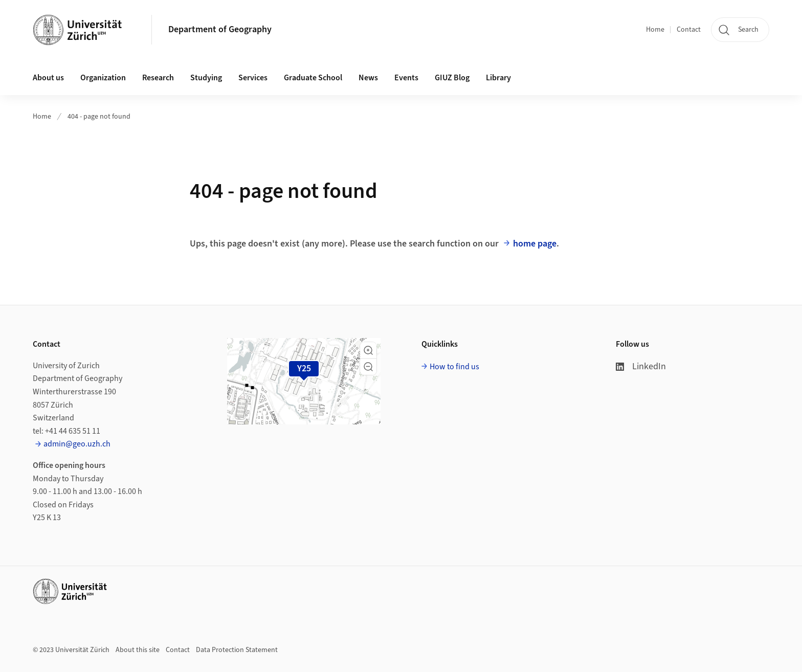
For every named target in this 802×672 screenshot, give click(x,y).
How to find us (454, 367)
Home (655, 30)
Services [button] (253, 78)
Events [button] (406, 78)
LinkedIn (641, 366)
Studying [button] (206, 78)
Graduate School (313, 78)
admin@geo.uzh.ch (77, 444)
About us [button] (48, 78)
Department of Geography (220, 29)
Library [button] (498, 78)
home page (535, 244)
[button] (368, 350)
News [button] (368, 78)
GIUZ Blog (452, 78)
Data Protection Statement (237, 650)
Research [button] (158, 78)
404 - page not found (99, 117)
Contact (689, 30)
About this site (138, 650)
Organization (103, 78)
